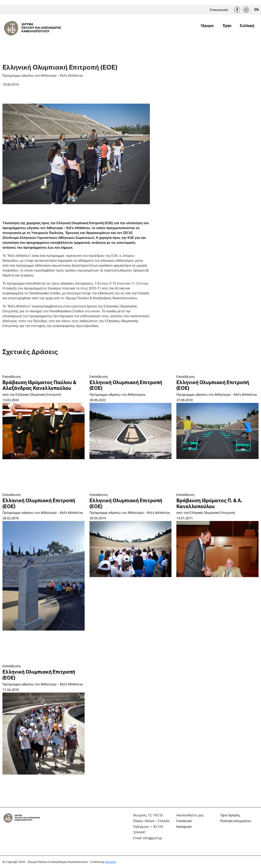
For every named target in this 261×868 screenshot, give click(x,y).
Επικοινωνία (219, 10)
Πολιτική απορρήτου (236, 821)
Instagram (246, 10)
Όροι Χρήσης (230, 815)
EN (256, 9)
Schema (110, 862)
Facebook (237, 10)
